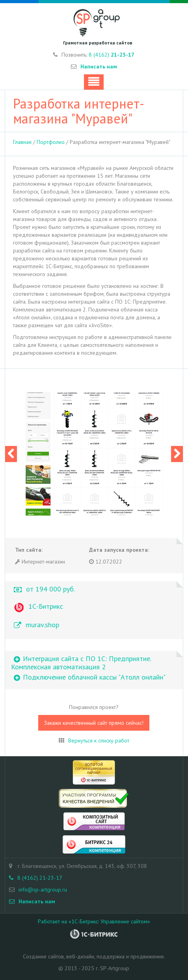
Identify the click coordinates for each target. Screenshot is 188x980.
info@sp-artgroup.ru (43, 890)
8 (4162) (112, 55)
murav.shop (42, 625)
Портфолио (51, 142)
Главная (22, 142)
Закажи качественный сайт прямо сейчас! (94, 723)
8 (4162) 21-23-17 (36, 878)
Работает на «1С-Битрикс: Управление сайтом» (94, 921)
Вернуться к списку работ (99, 741)
